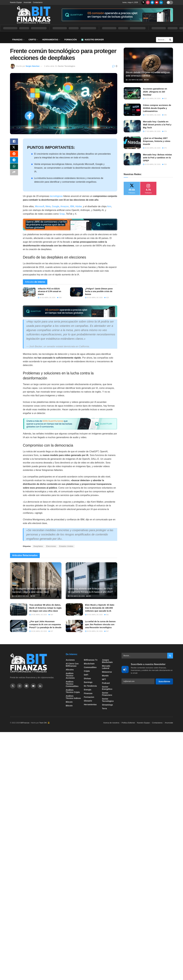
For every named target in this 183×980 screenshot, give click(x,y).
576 (164, 131)
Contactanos (38, 2)
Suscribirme (164, 681)
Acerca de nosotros (111, 723)
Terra (104, 708)
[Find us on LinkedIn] (161, 2)
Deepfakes (38, 546)
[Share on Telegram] (14, 162)
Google (56, 206)
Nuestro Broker (93, 40)
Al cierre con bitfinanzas (72, 665)
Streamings (107, 705)
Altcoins (70, 670)
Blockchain (89, 664)
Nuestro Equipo (16, 2)
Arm (109, 206)
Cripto (32, 40)
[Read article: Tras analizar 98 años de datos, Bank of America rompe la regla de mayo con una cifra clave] (19, 609)
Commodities (90, 667)
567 (106, 631)
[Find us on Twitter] (143, 2)
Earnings (88, 682)
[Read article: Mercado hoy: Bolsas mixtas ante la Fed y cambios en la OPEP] (132, 159)
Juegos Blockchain (107, 661)
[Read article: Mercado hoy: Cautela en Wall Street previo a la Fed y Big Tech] (132, 126)
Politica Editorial (128, 723)
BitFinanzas (25, 723)
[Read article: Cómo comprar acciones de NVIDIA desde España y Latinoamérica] (132, 110)
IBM (72, 206)
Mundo (105, 676)
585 (164, 115)
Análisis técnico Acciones (70, 676)
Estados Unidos (66, 546)
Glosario (88, 701)
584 (51, 615)
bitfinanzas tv (91, 660)
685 (88, 596)
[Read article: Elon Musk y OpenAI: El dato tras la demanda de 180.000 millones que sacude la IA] (74, 609)
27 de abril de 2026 (152, 115)
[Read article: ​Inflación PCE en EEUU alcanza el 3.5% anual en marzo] (29, 292)
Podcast (106, 683)
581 (106, 615)
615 (164, 98)
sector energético (107, 688)
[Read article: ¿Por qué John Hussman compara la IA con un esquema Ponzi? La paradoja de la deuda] (19, 626)
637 (51, 631)
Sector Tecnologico (67, 66)
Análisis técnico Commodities (72, 684)
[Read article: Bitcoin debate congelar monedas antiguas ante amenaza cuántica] (148, 65)
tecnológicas (56, 196)
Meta (48, 206)
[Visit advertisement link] (117, 15)
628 (106, 298)
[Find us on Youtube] (157, 2)
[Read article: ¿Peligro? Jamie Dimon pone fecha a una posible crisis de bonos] (76, 292)
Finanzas (17, 40)
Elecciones (51, 546)
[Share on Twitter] (14, 149)
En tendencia (90, 686)
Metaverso (107, 672)
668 (33, 596)
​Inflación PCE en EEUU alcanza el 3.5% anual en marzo (50, 291)
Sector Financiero (107, 694)
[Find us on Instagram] (148, 2)
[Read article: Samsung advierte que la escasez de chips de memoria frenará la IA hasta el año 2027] (91, 581)
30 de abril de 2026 (47, 298)
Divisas (87, 678)
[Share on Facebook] (14, 142)
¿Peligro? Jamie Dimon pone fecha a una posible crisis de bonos (99, 291)
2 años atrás (49, 66)
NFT (104, 679)
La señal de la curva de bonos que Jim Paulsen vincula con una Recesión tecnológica (100, 624)
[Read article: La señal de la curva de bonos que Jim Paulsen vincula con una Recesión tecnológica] (74, 626)
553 (164, 164)
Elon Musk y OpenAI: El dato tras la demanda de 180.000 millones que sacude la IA (100, 608)
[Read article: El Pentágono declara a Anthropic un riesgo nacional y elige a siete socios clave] (36, 581)
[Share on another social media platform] (14, 176)
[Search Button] (170, 40)
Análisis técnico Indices (73, 697)
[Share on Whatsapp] (14, 169)
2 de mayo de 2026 (76, 596)
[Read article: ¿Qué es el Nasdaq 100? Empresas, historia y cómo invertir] (132, 143)
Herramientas (50, 40)
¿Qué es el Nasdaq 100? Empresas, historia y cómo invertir (157, 141)
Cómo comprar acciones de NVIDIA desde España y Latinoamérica (157, 108)
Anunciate (27, 2)
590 (146, 80)
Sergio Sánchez (33, 66)
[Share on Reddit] (14, 156)
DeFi (86, 675)
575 (164, 148)
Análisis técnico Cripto (73, 691)
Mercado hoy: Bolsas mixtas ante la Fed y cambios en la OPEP (157, 158)
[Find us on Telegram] (152, 2)
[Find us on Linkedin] (40, 686)
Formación (70, 40)
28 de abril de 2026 (94, 298)
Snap (62, 214)
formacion (89, 697)
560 (59, 298)
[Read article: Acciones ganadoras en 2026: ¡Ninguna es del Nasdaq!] (132, 93)
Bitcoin (69, 702)
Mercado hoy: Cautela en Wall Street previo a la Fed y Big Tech (157, 125)
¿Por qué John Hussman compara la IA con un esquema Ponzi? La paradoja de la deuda (45, 624)
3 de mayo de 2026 (21, 596)
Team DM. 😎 (45, 723)
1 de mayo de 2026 (134, 80)
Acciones (70, 660)
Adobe (78, 206)
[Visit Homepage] (34, 15)
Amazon (65, 206)
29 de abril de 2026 (38, 615)
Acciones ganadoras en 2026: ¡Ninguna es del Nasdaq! (155, 92)
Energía (88, 690)
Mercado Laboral (106, 667)
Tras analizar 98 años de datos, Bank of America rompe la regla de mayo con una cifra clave (45, 608)
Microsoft (40, 206)
